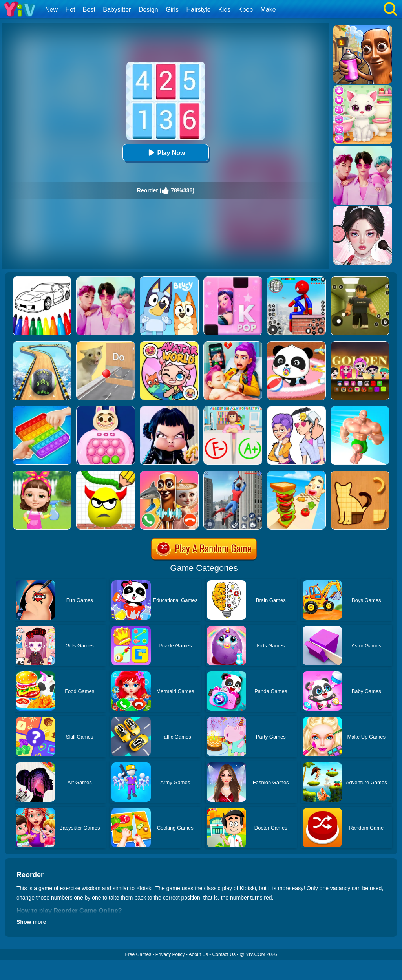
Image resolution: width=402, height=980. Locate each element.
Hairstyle (199, 10)
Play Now (165, 153)
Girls (172, 10)
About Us (198, 954)
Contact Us (224, 954)
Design (148, 10)
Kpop (246, 10)
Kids (224, 10)
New (51, 10)
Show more (31, 922)
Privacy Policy (170, 954)
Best (89, 10)
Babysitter (117, 10)
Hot (70, 10)
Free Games (138, 954)
